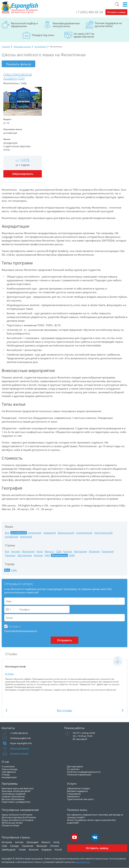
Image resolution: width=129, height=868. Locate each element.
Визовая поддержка (77, 791)
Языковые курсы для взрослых (18, 788)
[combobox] (8, 609)
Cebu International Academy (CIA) (18, 76)
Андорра (47, 850)
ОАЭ (47, 555)
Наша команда (9, 769)
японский (26, 537)
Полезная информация (79, 775)
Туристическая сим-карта (80, 799)
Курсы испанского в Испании (17, 815)
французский (66, 533)
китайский (12, 537)
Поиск (117, 4)
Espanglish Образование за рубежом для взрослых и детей (20, 8)
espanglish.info (82, 862)
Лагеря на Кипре (10, 825)
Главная (6, 47)
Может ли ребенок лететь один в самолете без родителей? (91, 821)
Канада (68, 551)
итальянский (84, 533)
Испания (94, 551)
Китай (58, 850)
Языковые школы (22, 47)
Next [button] (123, 710)
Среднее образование (13, 796)
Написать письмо (19, 753)
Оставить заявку (116, 12)
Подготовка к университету (16, 802)
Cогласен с (15, 626)
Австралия (80, 551)
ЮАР (72, 555)
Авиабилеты (73, 796)
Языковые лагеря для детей (16, 791)
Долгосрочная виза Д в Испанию (19, 817)
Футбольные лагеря (12, 823)
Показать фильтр (18, 64)
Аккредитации (9, 777)
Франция (42, 846)
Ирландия (28, 551)
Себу (14, 570)
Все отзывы (64, 710)
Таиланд (10, 555)
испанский (35, 533)
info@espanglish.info (20, 738)
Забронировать (23, 174)
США (59, 551)
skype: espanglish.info (21, 743)
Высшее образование (13, 799)
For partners (73, 769)
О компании (8, 766)
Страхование (74, 794)
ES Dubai (9, 674)
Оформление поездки (78, 788)
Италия (38, 555)
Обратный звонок (19, 748)
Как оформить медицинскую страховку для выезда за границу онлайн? (95, 816)
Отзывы (6, 775)
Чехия (22, 850)
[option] (64, 679)
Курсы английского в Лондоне (18, 820)
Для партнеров (75, 766)
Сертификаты (9, 772)
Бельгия (34, 850)
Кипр (40, 551)
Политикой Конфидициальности (21, 631)
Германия (107, 551)
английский (40, 47)
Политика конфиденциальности (84, 772)
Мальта (49, 551)
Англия (16, 551)
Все (7, 533)
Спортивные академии (14, 794)
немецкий (50, 533)
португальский (103, 533)
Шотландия (25, 555)
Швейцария (9, 850)
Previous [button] (6, 710)
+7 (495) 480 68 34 (89, 12)
